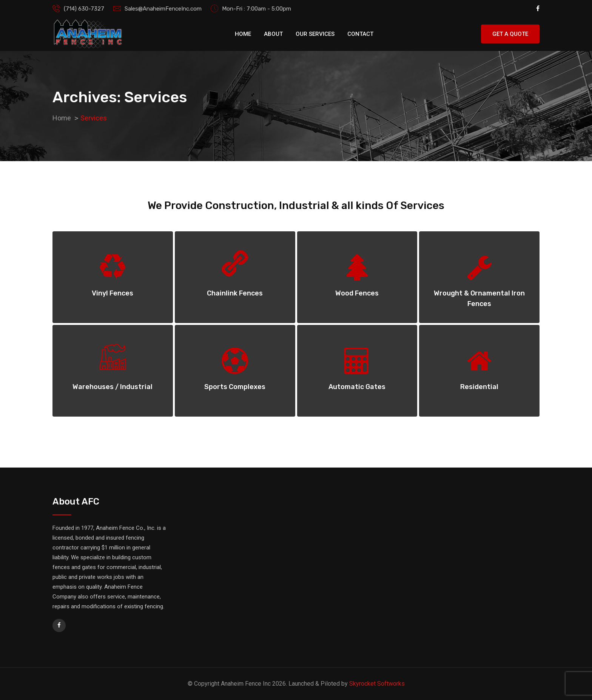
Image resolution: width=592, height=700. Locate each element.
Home (243, 34)
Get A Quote (510, 34)
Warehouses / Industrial (113, 387)
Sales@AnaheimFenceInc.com (163, 9)
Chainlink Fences (235, 293)
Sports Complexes (235, 387)
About (273, 34)
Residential (479, 387)
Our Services (315, 34)
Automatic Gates (357, 387)
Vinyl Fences (113, 293)
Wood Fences (357, 293)
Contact (360, 34)
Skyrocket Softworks (377, 684)
